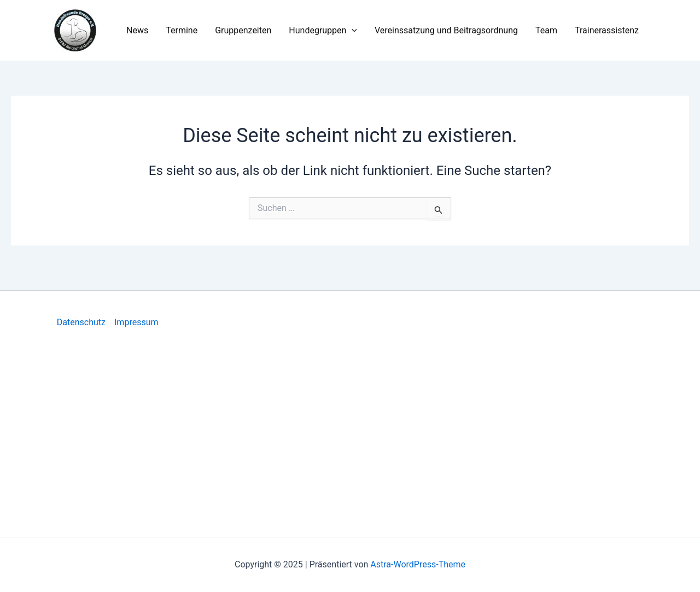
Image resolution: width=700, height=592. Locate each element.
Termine (182, 30)
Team (546, 30)
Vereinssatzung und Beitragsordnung (446, 30)
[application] (352, 31)
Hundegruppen (323, 31)
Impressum (136, 322)
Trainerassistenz (607, 30)
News (137, 30)
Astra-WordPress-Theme (418, 564)
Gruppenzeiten (243, 30)
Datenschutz (81, 322)
